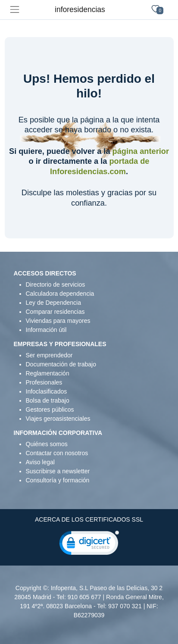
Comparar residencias (55, 312)
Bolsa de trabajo (48, 400)
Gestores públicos (50, 410)
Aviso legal (40, 462)
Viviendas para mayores (58, 321)
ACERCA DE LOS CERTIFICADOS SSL (89, 519)
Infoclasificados (47, 391)
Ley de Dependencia (53, 303)
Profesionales (44, 382)
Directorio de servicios (56, 284)
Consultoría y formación (58, 480)
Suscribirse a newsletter (58, 471)
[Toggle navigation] (14, 10)
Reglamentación (48, 373)
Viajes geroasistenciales (58, 419)
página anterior (141, 151)
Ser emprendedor (49, 355)
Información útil (46, 330)
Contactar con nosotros (57, 453)
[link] (89, 545)
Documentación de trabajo (61, 364)
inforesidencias (80, 9)
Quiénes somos (47, 444)
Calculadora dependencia (60, 294)
